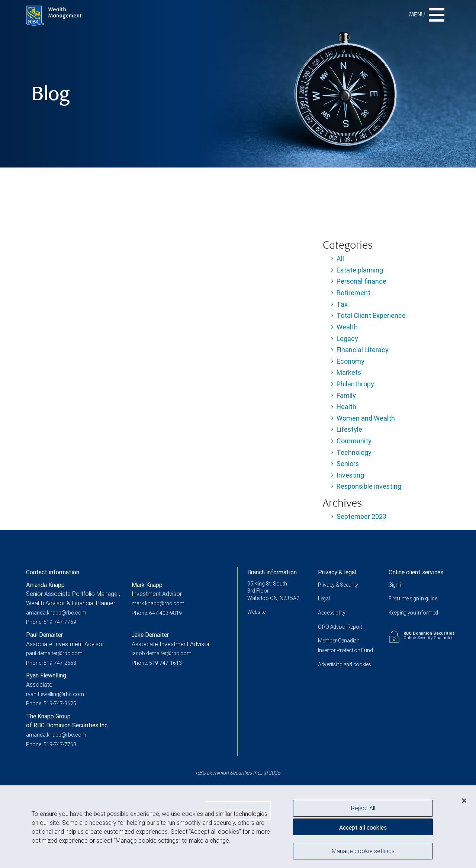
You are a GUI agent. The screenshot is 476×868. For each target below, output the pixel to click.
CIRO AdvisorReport (340, 627)
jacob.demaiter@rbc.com (162, 653)
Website (256, 612)
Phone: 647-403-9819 (157, 613)
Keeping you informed (413, 613)
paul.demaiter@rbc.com (54, 653)
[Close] (464, 802)
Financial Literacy (363, 350)
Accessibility (332, 613)
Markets (349, 372)
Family (346, 395)
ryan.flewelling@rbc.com (55, 694)
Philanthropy (355, 384)
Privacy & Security (338, 585)
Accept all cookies (363, 829)
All (340, 259)
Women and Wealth (366, 418)
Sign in (396, 585)
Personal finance (361, 281)
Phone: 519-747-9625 (51, 703)
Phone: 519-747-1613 (157, 663)
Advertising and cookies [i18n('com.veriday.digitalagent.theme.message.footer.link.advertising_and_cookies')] (345, 664)
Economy (350, 361)
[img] (238, 84)
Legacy (347, 339)
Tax (342, 304)
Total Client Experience (371, 315)
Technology (354, 452)
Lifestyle (349, 429)
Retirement (353, 293)
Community (354, 441)
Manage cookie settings (363, 852)
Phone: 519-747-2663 (51, 663)
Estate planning (360, 270)
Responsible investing (369, 486)
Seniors (348, 464)
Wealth (347, 327)
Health (346, 407)
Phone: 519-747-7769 (51, 622)
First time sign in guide (413, 599)
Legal (324, 599)
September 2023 (361, 516)
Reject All (363, 810)
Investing (350, 475)
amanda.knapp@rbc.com (56, 613)
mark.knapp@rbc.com (158, 603)
